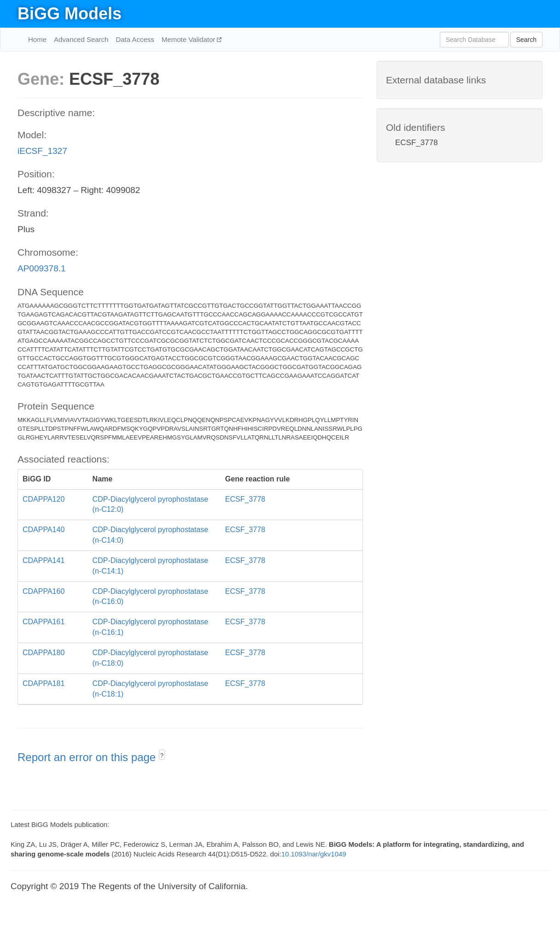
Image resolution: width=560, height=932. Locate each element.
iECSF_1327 (42, 151)
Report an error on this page (88, 757)
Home (37, 39)
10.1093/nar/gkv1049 (314, 854)
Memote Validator (190, 39)
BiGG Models (70, 14)
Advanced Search (81, 39)
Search (526, 40)
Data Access (135, 39)
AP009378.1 (42, 268)
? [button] (162, 756)
